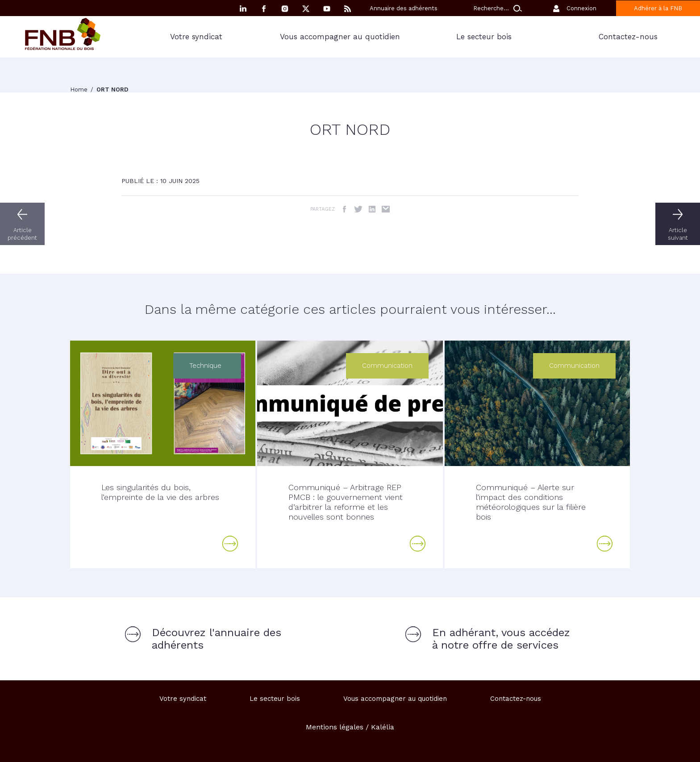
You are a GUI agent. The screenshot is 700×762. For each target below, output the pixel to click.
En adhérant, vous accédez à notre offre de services (501, 639)
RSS (348, 9)
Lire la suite (230, 544)
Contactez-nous (628, 37)
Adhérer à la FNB (658, 8)
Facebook (264, 9)
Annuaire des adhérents (404, 8)
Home (80, 90)
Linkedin (243, 9)
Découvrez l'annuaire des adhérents (217, 639)
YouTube (327, 9)
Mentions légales (335, 727)
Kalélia (383, 727)
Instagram (285, 9)
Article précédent (22, 234)
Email (386, 209)
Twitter (358, 209)
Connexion (581, 8)
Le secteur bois (484, 37)
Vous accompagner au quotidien (340, 37)
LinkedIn (372, 209)
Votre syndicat (196, 37)
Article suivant (678, 234)
